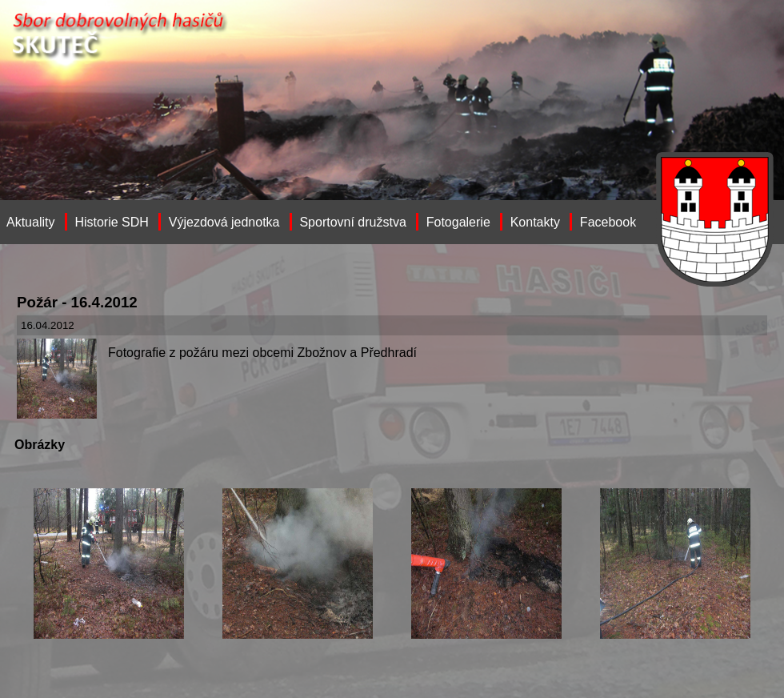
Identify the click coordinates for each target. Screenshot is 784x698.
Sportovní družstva (352, 222)
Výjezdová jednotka (224, 222)
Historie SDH (111, 222)
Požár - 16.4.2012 (77, 302)
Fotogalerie (458, 222)
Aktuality (30, 222)
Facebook (608, 222)
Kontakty (535, 222)
